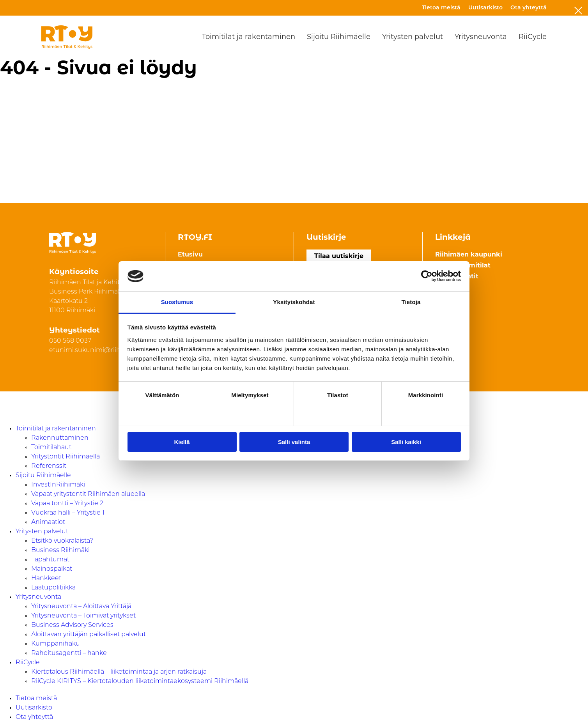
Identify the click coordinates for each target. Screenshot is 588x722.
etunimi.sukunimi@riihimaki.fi (96, 350)
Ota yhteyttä (529, 8)
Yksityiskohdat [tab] (294, 302)
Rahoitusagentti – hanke (69, 653)
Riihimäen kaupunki (469, 255)
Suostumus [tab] (177, 302)
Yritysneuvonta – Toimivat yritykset (83, 616)
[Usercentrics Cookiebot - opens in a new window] (427, 276)
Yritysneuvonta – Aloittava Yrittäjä (81, 607)
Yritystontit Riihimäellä (66, 457)
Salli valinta (294, 442)
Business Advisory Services (72, 625)
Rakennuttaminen (60, 438)
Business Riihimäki (60, 550)
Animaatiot (48, 522)
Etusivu (190, 255)
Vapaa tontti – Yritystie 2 (67, 504)
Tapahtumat (50, 560)
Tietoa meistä (441, 8)
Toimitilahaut (51, 448)
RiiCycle (533, 37)
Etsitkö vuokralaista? (62, 541)
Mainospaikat (52, 569)
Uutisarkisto (485, 8)
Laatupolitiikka (53, 588)
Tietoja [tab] (411, 302)
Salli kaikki (406, 442)
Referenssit (49, 466)
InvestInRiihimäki (58, 485)
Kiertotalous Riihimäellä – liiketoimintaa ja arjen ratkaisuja (119, 672)
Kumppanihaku (56, 644)
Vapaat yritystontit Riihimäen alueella (88, 494)
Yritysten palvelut (413, 37)
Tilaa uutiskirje (339, 257)
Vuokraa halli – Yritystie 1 (68, 513)
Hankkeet (46, 579)
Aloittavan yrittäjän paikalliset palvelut (89, 635)
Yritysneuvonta (481, 37)
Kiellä (182, 442)
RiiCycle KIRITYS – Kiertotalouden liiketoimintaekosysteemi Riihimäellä (140, 681)
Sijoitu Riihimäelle (339, 37)
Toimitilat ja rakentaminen (249, 37)
